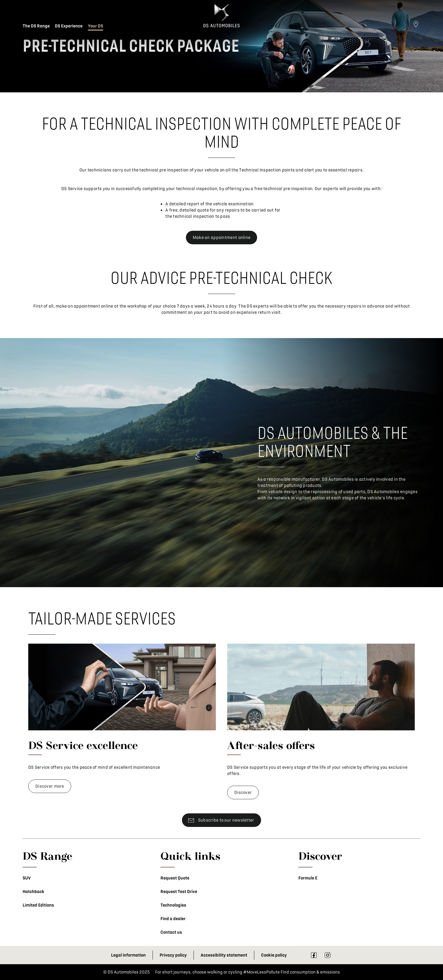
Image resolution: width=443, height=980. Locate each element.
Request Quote (175, 878)
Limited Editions (38, 905)
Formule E (308, 878)
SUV (27, 878)
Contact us (171, 932)
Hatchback (33, 892)
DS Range (47, 856)
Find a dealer (173, 919)
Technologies (173, 905)
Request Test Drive (179, 892)
